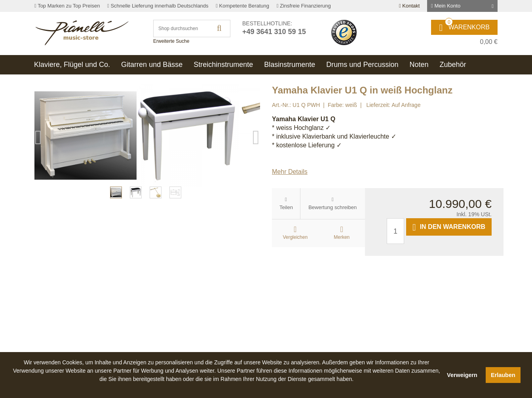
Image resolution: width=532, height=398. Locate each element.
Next (256, 197)
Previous (38, 197)
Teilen (286, 207)
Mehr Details (290, 172)
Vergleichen (295, 237)
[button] (226, 388)
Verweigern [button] (462, 375)
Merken (342, 237)
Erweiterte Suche (171, 41)
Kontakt (409, 6)
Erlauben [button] (503, 375)
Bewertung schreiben (332, 207)
